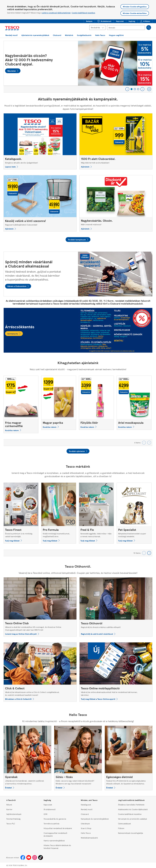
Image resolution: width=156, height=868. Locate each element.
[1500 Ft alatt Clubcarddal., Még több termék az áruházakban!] (116, 141)
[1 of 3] (132, 89)
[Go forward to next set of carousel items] (149, 443)
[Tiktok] (41, 857)
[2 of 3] (135, 89)
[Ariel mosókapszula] (134, 403)
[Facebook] (23, 857)
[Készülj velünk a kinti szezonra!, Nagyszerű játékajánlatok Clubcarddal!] (40, 203)
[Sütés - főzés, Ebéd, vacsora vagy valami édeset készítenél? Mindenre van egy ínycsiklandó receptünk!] (78, 758)
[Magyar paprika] (59, 403)
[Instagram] (35, 857)
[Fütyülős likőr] (96, 403)
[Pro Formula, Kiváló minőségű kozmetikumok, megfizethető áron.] (59, 513)
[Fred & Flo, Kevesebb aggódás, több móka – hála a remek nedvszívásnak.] (96, 513)
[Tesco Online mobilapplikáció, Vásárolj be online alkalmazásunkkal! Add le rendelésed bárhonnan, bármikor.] (116, 672)
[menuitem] (89, 21)
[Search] (149, 28)
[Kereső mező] (126, 28)
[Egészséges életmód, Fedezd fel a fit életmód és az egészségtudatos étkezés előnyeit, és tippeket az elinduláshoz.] (129, 758)
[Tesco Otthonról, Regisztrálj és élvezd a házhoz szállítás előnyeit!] (116, 607)
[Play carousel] (149, 89)
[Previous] (127, 89)
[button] (89, 21)
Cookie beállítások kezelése (83, 13)
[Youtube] (29, 857)
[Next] (142, 89)
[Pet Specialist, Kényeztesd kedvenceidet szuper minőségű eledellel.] (134, 513)
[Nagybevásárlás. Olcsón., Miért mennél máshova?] (116, 203)
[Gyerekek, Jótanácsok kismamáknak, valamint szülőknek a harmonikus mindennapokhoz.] (27, 758)
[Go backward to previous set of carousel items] (144, 443)
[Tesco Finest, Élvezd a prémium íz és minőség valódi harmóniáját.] (21, 513)
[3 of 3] (138, 89)
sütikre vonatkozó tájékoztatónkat (56, 13)
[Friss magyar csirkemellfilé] (21, 404)
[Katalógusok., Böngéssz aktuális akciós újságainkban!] (40, 141)
